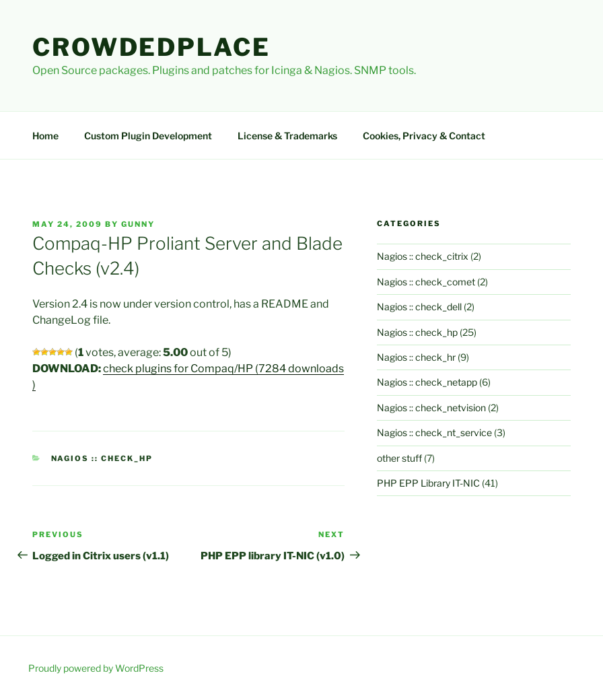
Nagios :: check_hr (416, 357)
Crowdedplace (151, 47)
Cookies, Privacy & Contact (424, 136)
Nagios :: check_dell (419, 307)
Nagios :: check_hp (102, 458)
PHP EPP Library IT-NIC (428, 483)
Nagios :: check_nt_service (434, 432)
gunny (138, 224)
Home (45, 136)
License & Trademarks (287, 136)
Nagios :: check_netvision (431, 408)
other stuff (399, 458)
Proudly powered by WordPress (96, 668)
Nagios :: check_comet (426, 282)
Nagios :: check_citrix (423, 256)
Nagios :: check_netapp (427, 382)
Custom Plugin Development (148, 136)
